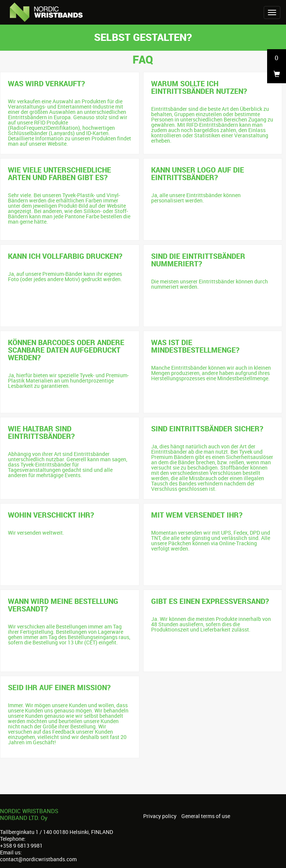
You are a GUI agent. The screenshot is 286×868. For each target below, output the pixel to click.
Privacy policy (160, 816)
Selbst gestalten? (143, 37)
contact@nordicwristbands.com (38, 859)
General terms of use (206, 816)
